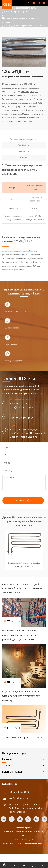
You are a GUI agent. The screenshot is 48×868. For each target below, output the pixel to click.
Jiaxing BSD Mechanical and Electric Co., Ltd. (24, 834)
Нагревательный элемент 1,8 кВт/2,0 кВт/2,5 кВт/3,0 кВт (24, 566)
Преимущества (24, 153)
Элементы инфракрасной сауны (16, 252)
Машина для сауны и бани (34, 114)
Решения (7, 759)
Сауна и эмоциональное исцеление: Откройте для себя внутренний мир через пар (21, 696)
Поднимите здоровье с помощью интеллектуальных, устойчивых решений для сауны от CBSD (20, 635)
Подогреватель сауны (26, 8)
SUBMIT (23, 500)
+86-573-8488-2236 (22, 418)
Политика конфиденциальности (29, 844)
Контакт (24, 159)
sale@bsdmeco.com (16, 799)
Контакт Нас (10, 784)
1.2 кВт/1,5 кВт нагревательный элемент (24, 26)
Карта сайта (8, 844)
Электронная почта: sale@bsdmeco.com (21, 405)
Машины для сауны (29, 92)
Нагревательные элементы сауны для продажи (20, 20)
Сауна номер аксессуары (16, 12)
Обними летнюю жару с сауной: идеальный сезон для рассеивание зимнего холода (22, 588)
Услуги (6, 766)
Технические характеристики (24, 141)
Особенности (24, 147)
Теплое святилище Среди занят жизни (23, 737)
